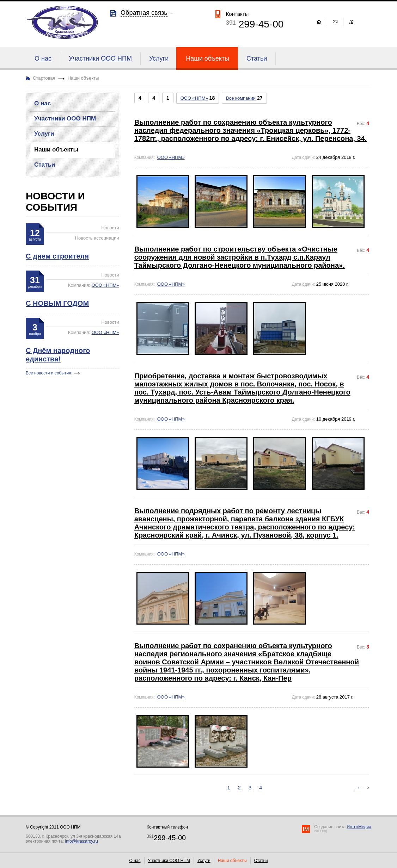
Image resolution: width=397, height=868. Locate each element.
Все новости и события (48, 373)
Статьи (257, 58)
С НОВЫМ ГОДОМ (57, 303)
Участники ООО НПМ (100, 58)
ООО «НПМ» (105, 285)
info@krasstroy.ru (81, 841)
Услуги (159, 58)
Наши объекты (207, 58)
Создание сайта (343, 829)
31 (35, 282)
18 (198, 98)
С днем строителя (57, 256)
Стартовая (44, 78)
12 (35, 235)
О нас (43, 58)
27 (244, 98)
